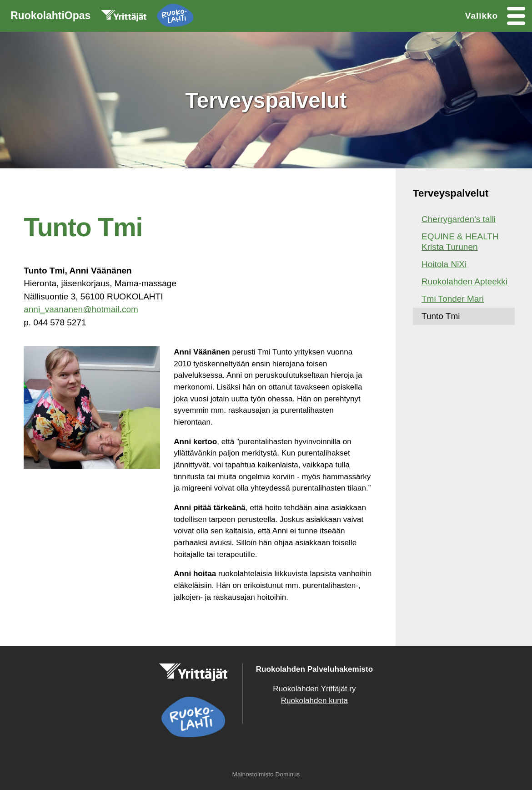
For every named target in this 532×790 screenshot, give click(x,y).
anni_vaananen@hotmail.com (81, 309)
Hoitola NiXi (444, 264)
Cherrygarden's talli (459, 219)
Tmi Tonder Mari (453, 299)
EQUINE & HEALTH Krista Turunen (460, 242)
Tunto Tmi (441, 316)
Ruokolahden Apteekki (464, 281)
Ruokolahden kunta (314, 701)
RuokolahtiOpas (102, 17)
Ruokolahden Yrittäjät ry (314, 689)
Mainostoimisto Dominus (266, 774)
